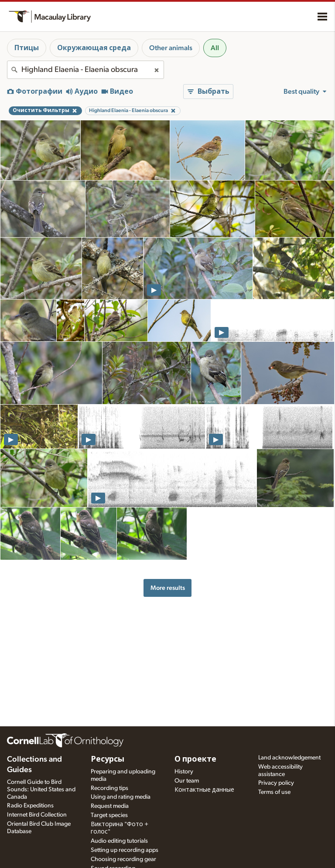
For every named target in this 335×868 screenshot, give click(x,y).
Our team (187, 781)
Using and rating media (121, 797)
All (215, 48)
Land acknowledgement (289, 758)
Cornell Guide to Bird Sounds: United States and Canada (41, 790)
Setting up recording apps (125, 850)
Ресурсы (108, 759)
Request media (110, 806)
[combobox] (85, 70)
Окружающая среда (94, 48)
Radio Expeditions (30, 806)
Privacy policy (276, 783)
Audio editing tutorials (119, 841)
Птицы (27, 48)
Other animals (171, 48)
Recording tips (109, 788)
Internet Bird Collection (37, 815)
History (184, 772)
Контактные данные (204, 790)
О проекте (195, 759)
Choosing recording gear (123, 859)
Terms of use (274, 792)
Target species (109, 815)
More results (168, 588)
